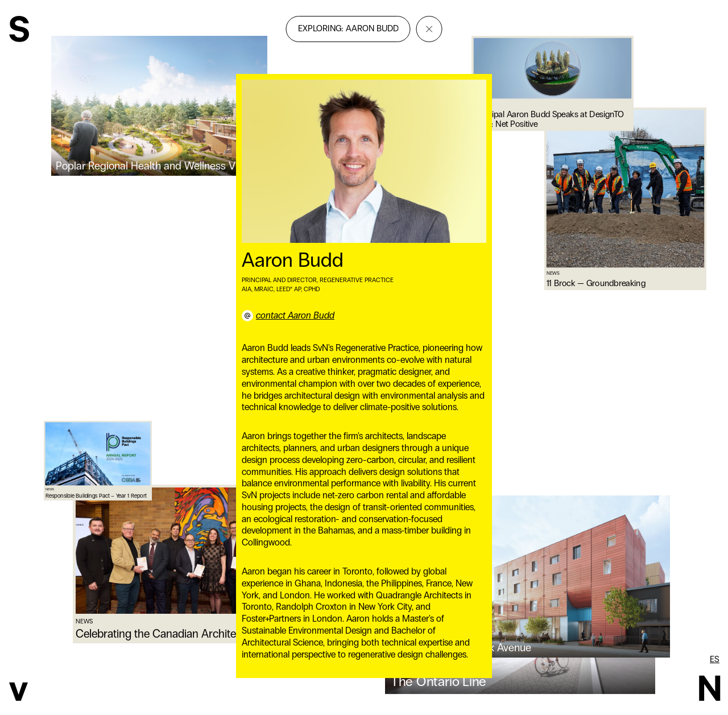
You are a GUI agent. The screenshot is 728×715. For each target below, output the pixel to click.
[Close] (429, 29)
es (715, 659)
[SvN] (19, 30)
